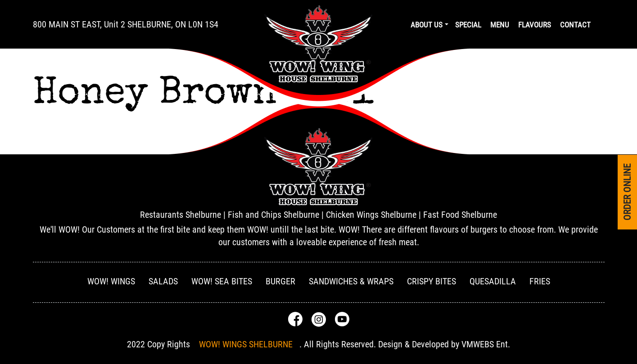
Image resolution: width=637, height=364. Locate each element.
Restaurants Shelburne (181, 215)
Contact (575, 25)
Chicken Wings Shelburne (371, 215)
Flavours (535, 25)
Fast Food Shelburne (460, 215)
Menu (500, 25)
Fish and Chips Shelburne (273, 215)
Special (468, 25)
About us (427, 25)
